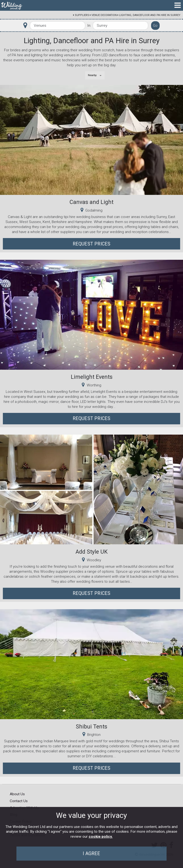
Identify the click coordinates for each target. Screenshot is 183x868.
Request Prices (92, 244)
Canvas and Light (91, 202)
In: (89, 26)
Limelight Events (92, 377)
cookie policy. (101, 837)
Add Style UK (92, 552)
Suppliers (82, 15)
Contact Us (19, 801)
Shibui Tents (91, 727)
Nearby (92, 75)
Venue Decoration (104, 15)
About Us (17, 794)
